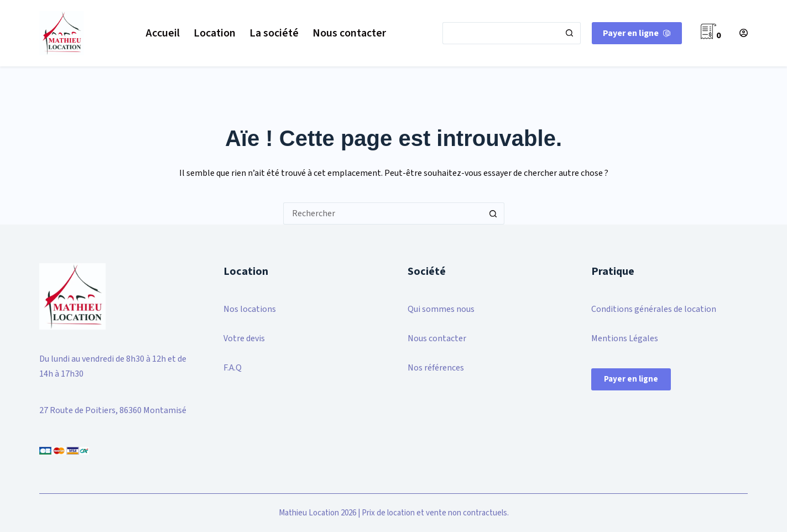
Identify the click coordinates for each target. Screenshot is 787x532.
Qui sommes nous (441, 309)
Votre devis (244, 338)
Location (215, 33)
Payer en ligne (631, 379)
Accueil (163, 33)
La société (274, 33)
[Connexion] (744, 33)
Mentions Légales (625, 338)
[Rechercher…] (501, 33)
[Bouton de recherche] (570, 33)
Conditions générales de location (654, 309)
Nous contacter (349, 33)
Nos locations (250, 309)
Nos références (436, 368)
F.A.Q (233, 368)
